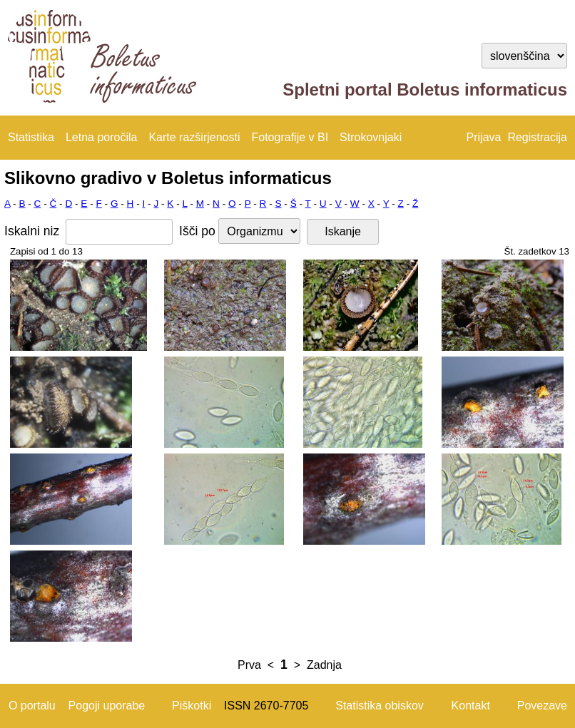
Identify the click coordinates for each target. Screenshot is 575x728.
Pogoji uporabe (107, 706)
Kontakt (471, 706)
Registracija (537, 137)
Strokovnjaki (371, 137)
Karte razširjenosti (194, 137)
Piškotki (192, 706)
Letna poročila (102, 137)
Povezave (542, 706)
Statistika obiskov (380, 706)
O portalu (32, 706)
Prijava (484, 137)
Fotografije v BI (290, 137)
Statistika (31, 137)
